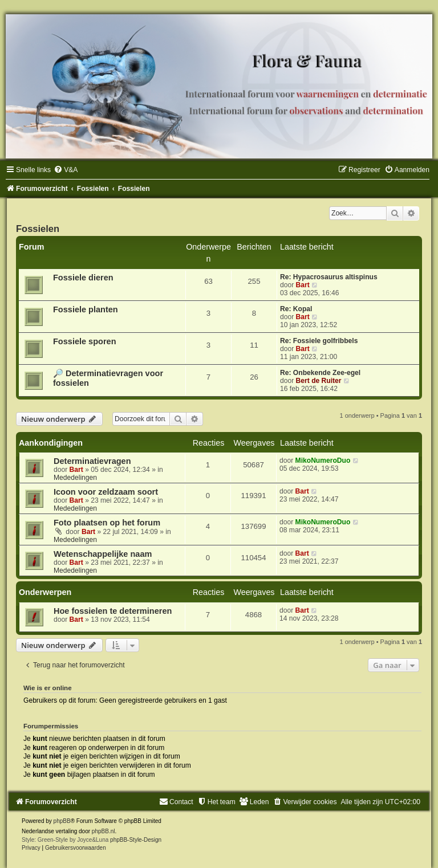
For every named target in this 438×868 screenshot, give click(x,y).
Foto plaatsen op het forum (107, 523)
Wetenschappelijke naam (103, 554)
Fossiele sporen (85, 341)
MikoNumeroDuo (323, 461)
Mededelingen (75, 478)
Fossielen (38, 229)
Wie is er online (48, 688)
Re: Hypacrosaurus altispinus (329, 277)
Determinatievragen (92, 461)
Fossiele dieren (83, 278)
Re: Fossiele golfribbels (319, 341)
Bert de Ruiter (319, 381)
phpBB (62, 821)
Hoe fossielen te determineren (113, 611)
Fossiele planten (86, 309)
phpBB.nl (104, 831)
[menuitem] (66, 170)
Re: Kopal (296, 309)
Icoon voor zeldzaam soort (106, 492)
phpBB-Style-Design (136, 840)
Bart (303, 285)
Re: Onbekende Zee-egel (320, 373)
